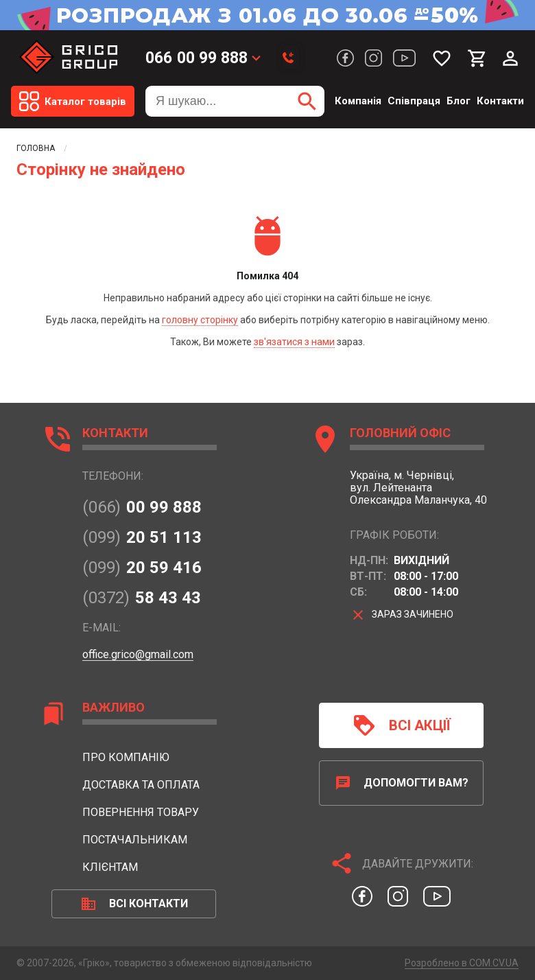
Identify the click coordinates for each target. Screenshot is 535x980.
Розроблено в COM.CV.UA (462, 963)
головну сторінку (200, 320)
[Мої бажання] (442, 58)
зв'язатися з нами (294, 342)
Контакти (500, 101)
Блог (459, 101)
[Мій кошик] (477, 58)
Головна (36, 148)
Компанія (358, 101)
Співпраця (414, 101)
